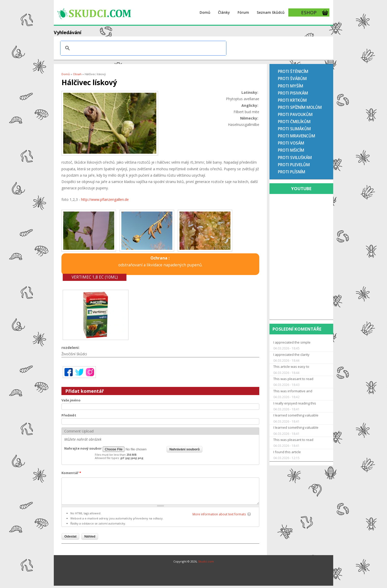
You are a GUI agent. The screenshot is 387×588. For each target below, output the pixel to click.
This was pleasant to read (293, 379)
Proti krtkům (292, 100)
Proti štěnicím (293, 71)
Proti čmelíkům (294, 122)
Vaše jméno (71, 400)
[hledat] (143, 48)
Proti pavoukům (295, 114)
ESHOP (309, 12)
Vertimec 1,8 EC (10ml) (95, 277)
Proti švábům (292, 79)
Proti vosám (291, 143)
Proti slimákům (294, 129)
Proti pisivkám (293, 93)
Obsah (77, 74)
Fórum (243, 12)
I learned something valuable (296, 415)
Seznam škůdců (271, 12)
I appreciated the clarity (291, 355)
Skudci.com (206, 561)
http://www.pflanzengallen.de (105, 199)
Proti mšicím (291, 150)
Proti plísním (292, 172)
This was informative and (293, 391)
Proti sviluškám (295, 158)
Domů (205, 12)
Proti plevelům (294, 165)
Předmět (69, 415)
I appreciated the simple (292, 342)
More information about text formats (219, 514)
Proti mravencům (296, 136)
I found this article (287, 452)
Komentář (71, 473)
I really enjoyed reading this (295, 403)
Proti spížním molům (300, 107)
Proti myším (291, 86)
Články (224, 12)
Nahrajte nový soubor (83, 448)
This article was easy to (291, 367)
